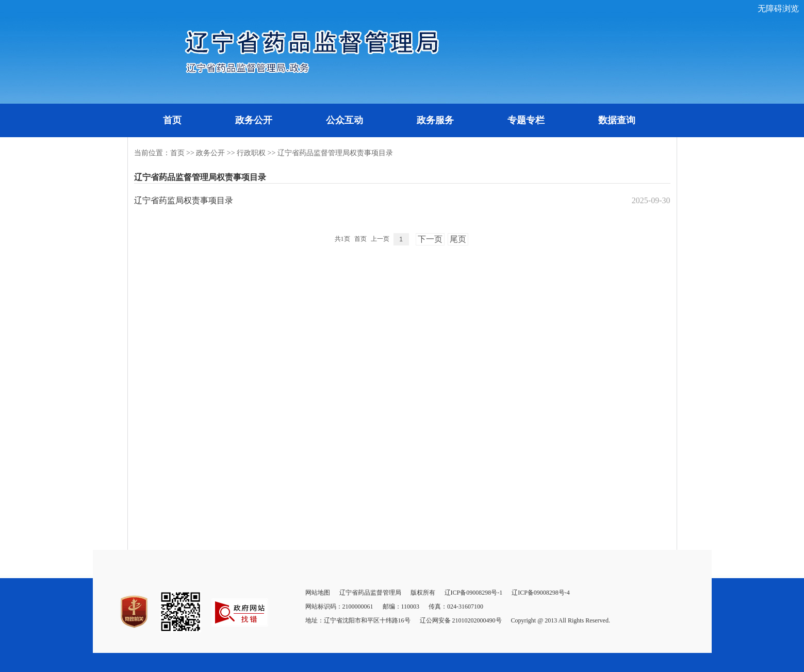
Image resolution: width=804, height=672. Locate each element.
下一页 (430, 239)
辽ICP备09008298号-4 (541, 593)
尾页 (458, 239)
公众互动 (344, 120)
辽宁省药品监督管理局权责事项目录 (335, 153)
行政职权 (251, 153)
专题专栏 (526, 120)
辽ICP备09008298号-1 (474, 593)
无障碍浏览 (778, 9)
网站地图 (318, 593)
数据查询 (617, 120)
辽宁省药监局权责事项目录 (184, 200)
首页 (172, 120)
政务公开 (254, 120)
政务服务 (435, 120)
